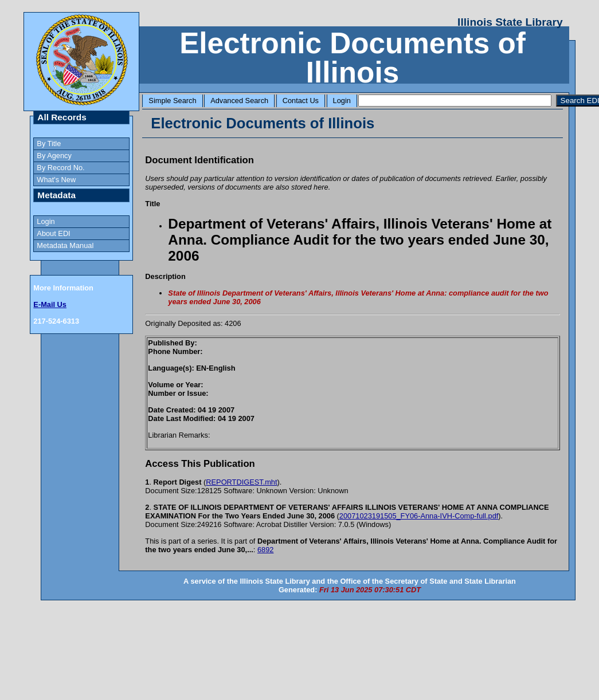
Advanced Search (239, 101)
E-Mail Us (50, 304)
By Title (49, 143)
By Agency (54, 156)
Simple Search (172, 101)
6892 (265, 550)
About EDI (53, 233)
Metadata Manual (65, 245)
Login (342, 101)
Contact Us (301, 101)
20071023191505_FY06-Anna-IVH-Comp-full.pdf (419, 516)
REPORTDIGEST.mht (241, 482)
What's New (56, 180)
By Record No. (60, 168)
